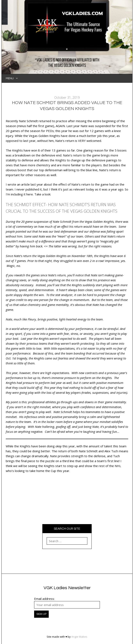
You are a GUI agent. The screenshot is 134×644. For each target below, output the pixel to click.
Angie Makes (79, 637)
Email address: (44, 599)
